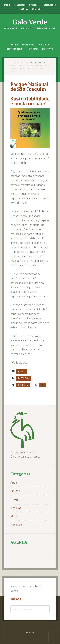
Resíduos (16, 525)
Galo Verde (30, 22)
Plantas (15, 516)
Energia (15, 499)
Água (14, 482)
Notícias (16, 508)
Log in (30, 633)
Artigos (15, 491)
